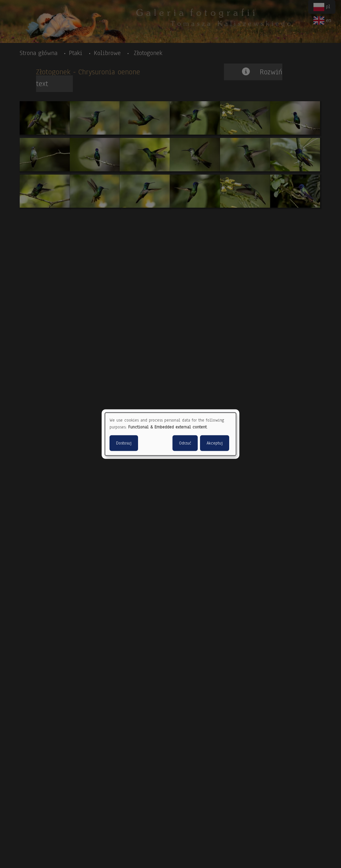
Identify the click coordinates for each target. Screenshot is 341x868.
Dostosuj (124, 443)
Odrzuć (185, 443)
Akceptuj (215, 443)
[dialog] (170, 434)
